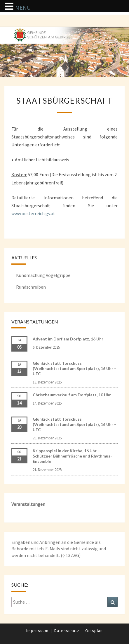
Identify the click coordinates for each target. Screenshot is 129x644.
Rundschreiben (31, 287)
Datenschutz (67, 631)
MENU (23, 7)
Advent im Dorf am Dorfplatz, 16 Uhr (68, 339)
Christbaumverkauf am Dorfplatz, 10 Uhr (72, 395)
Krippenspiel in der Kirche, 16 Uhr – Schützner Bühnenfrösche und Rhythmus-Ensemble (72, 456)
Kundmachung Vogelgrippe (43, 275)
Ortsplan (94, 631)
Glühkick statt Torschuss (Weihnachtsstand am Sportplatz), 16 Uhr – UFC (75, 368)
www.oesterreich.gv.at (33, 213)
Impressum (37, 631)
